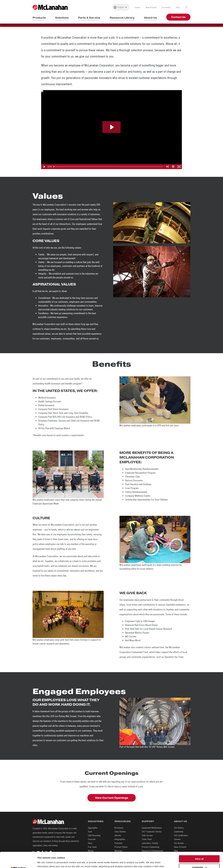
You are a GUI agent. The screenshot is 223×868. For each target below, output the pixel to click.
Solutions (62, 18)
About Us (150, 18)
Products (39, 18)
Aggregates (93, 828)
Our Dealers (166, 7)
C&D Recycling (94, 835)
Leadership (179, 832)
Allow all (199, 843)
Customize (199, 851)
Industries (96, 821)
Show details (44, 862)
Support (148, 821)
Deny (199, 859)
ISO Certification (181, 835)
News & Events (151, 7)
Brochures (119, 828)
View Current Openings (112, 798)
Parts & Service (89, 18)
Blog (178, 7)
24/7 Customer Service (152, 832)
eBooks (118, 835)
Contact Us (178, 17)
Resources (123, 821)
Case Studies (120, 832)
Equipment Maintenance (152, 828)
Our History (179, 828)
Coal (90, 832)
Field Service (147, 835)
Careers (137, 7)
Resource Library (122, 18)
